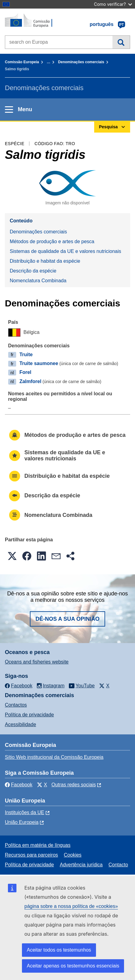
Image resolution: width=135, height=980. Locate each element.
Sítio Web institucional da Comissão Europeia (54, 757)
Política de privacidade (29, 715)
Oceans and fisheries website (37, 662)
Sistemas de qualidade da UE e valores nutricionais (66, 251)
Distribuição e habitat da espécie (45, 261)
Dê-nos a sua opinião (67, 619)
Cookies (73, 855)
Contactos (16, 705)
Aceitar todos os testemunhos (59, 950)
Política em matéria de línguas (38, 845)
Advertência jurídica (81, 865)
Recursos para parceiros (31, 855)
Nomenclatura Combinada (38, 281)
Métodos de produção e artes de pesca (52, 241)
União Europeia (22, 822)
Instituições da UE (25, 812)
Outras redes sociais (74, 785)
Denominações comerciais (81, 62)
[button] (12, 556)
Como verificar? (113, 4)
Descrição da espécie (33, 271)
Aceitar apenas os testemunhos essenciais (73, 966)
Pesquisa (121, 42)
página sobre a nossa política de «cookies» (71, 906)
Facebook (19, 785)
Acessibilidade (20, 724)
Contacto (118, 865)
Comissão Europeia (22, 62)
